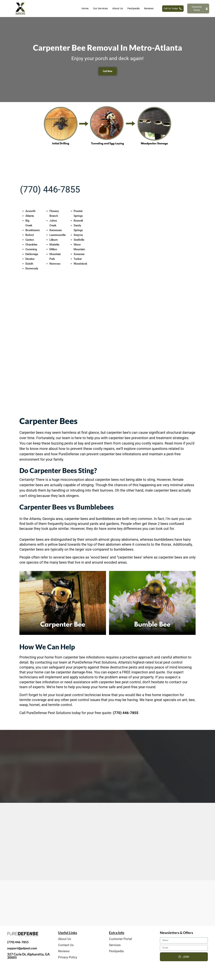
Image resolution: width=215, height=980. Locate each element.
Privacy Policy (68, 959)
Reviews (149, 8)
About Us (118, 8)
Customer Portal (120, 941)
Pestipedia (133, 8)
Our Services (100, 8)
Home (85, 8)
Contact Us (66, 947)
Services (115, 947)
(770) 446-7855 (50, 170)
